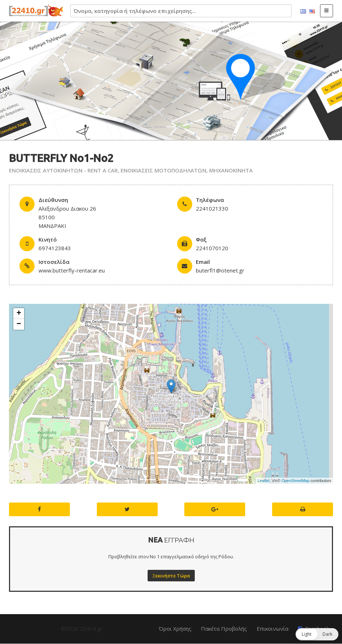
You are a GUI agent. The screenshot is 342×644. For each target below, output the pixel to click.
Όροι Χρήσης (175, 629)
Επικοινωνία (273, 629)
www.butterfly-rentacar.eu (72, 270)
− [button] (19, 324)
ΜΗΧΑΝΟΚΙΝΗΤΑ (231, 170)
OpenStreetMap (296, 481)
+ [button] (19, 314)
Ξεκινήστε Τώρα (171, 576)
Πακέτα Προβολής (224, 629)
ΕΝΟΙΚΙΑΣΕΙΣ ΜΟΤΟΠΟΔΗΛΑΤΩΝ (163, 170)
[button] (317, 634)
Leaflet (264, 481)
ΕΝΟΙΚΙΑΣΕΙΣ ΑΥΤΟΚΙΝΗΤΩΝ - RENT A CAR (63, 170)
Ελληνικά (303, 12)
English (312, 12)
